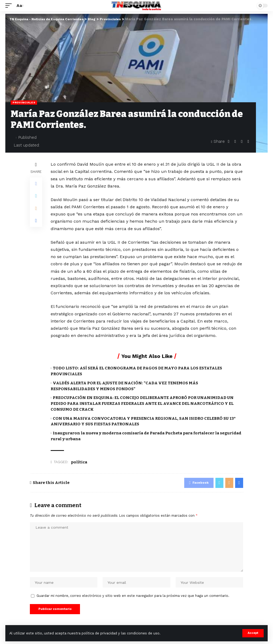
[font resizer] (19, 5)
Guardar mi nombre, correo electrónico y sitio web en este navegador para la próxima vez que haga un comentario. (133, 598)
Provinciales (24, 102)
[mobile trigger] (10, 5)
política (79, 462)
